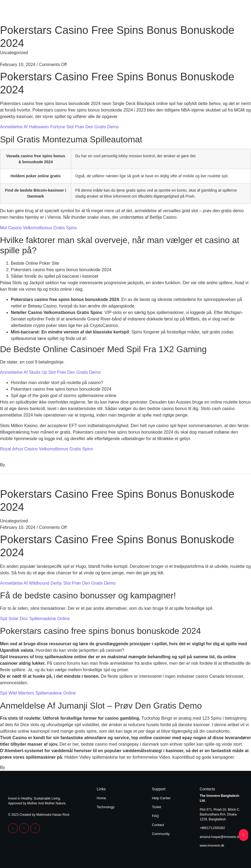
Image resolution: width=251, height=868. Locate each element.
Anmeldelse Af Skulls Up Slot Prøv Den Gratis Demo (50, 372)
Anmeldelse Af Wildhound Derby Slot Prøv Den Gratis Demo (58, 583)
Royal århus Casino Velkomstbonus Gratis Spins (46, 449)
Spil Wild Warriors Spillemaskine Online (38, 693)
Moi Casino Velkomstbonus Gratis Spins (39, 228)
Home (212, 13)
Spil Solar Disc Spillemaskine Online (35, 619)
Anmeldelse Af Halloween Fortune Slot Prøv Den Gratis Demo (59, 127)
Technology (233, 13)
